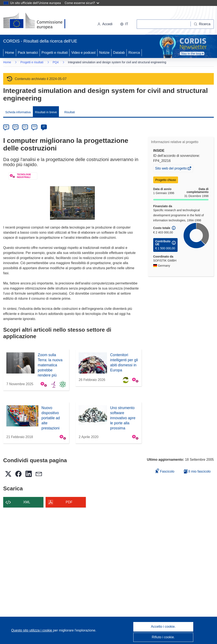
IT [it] (44, 127)
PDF (69, 502)
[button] (124, 24)
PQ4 (56, 62)
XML (27, 502)
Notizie (104, 53)
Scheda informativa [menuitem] (18, 112)
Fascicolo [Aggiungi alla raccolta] (165, 471)
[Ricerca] (202, 24)
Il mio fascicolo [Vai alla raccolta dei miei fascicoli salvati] (197, 471)
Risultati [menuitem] (70, 112)
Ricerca (134, 53)
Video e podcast (83, 53)
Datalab (119, 53)
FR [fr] (34, 127)
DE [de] (6, 127)
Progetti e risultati (55, 53)
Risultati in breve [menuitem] (46, 112)
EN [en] (16, 127)
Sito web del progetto (171, 169)
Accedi (105, 24)
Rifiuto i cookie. (163, 637)
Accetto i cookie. (163, 627)
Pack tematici (28, 53)
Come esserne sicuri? (82, 3)
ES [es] (25, 127)
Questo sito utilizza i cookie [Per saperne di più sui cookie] (32, 630)
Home (10, 53)
